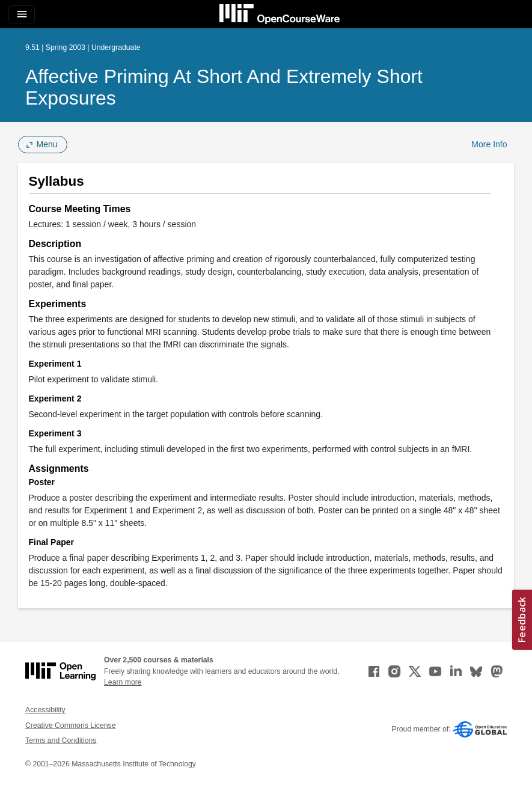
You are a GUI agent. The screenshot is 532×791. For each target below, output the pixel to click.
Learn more (123, 682)
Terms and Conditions (61, 741)
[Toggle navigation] (22, 14)
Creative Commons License (70, 725)
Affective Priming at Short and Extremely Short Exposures (224, 87)
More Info (489, 144)
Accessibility (45, 710)
